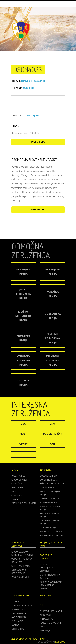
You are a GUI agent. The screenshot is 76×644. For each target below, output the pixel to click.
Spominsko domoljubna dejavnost (46, 568)
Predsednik (17, 488)
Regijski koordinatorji (52, 535)
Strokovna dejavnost (18, 544)
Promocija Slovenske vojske (34, 160)
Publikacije (17, 621)
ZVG (23, 424)
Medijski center (21, 596)
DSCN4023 (27, 69)
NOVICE (43, 627)
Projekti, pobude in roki (51, 544)
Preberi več (38, 142)
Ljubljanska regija (49, 498)
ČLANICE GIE (46, 615)
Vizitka (15, 499)
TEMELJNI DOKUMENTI (50, 623)
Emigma (60, 642)
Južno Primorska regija (52, 484)
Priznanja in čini (20, 577)
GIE (42, 605)
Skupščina (17, 484)
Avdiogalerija (19, 617)
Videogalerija (19, 613)
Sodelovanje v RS (21, 566)
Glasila (15, 625)
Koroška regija (48, 488)
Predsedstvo (18, 491)
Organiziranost (20, 480)
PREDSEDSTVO (47, 619)
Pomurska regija (49, 502)
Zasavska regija (48, 527)
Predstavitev (18, 476)
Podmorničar (53, 434)
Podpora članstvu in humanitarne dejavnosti (51, 585)
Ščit (53, 444)
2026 (15, 126)
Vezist (24, 444)
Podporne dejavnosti (46, 557)
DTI (23, 454)
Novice (15, 602)
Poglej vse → (35, 115)
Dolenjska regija (49, 476)
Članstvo (17, 495)
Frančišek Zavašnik (28, 81)
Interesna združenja (51, 531)
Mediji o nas (18, 629)
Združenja (46, 470)
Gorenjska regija (49, 480)
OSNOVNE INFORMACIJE (51, 611)
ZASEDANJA (45, 630)
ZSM (53, 424)
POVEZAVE (45, 596)
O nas (15, 470)
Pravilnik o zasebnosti (24, 503)
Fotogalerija (18, 609)
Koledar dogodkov (22, 605)
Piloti (23, 434)
